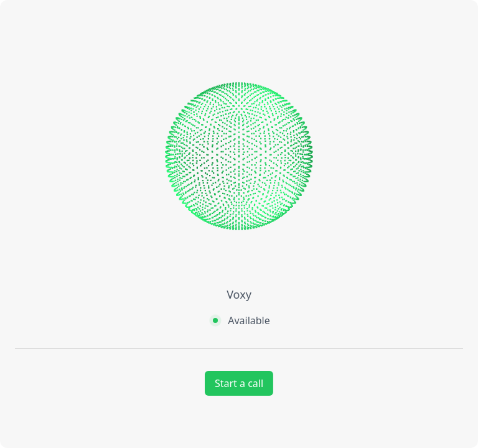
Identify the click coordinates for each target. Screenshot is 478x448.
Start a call (239, 383)
